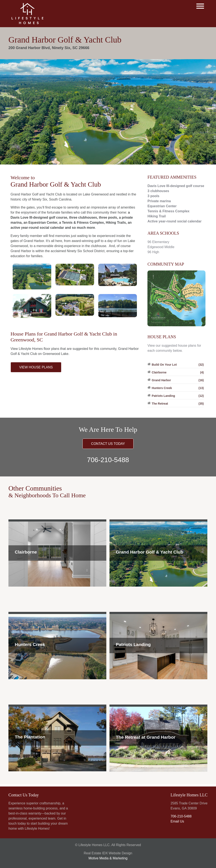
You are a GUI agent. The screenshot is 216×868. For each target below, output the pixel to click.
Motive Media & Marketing (108, 858)
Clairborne (26, 552)
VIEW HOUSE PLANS (36, 367)
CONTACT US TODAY (108, 444)
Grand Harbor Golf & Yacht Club (149, 552)
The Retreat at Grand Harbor (146, 737)
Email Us (177, 821)
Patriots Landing (133, 644)
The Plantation (30, 737)
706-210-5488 (108, 460)
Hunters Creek (30, 644)
